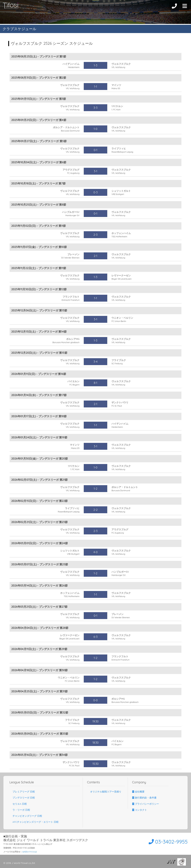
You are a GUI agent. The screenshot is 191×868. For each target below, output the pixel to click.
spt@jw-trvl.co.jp (30, 852)
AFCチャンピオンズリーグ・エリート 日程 (34, 822)
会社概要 (138, 792)
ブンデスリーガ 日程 (22, 798)
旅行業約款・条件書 (144, 798)
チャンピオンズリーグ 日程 (26, 816)
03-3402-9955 (168, 842)
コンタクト (140, 810)
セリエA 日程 (18, 804)
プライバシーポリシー (146, 804)
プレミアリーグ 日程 (22, 792)
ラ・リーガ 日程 (20, 810)
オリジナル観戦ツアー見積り (104, 792)
